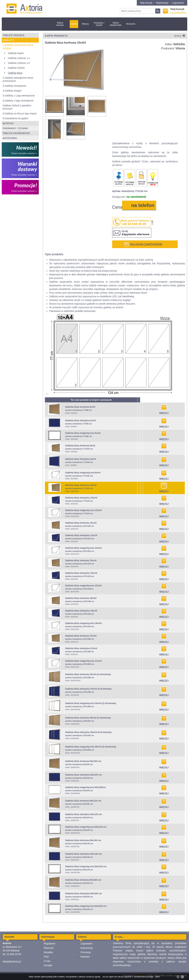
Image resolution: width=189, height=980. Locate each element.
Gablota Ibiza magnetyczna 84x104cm (86, 787)
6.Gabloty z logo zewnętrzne (18, 101)
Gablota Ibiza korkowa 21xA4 (81, 636)
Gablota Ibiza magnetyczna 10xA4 (83, 510)
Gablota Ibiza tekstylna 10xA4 (81, 498)
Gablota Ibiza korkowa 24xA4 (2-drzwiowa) (88, 674)
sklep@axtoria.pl (12, 962)
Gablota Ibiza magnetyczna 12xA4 (83, 548)
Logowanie (178, 3)
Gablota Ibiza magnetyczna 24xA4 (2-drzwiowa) (91, 703)
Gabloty (74, 24)
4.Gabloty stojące (12, 91)
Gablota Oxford (16, 68)
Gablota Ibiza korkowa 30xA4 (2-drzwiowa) (88, 718)
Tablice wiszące (60, 24)
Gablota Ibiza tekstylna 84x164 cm (83, 893)
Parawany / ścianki (99, 24)
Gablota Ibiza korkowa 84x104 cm (83, 761)
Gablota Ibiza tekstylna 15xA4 (81, 573)
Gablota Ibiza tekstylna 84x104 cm (83, 775)
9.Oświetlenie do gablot (15, 118)
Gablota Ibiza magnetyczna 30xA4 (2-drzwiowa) (91, 747)
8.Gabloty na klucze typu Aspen (20, 113)
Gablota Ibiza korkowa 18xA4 (81, 598)
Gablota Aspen (16, 53)
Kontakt (48, 965)
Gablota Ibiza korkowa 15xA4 (81, 560)
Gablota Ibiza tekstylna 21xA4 (81, 648)
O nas (47, 961)
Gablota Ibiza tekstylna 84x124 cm (83, 814)
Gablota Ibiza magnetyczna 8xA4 (83, 473)
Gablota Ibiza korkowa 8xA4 (80, 446)
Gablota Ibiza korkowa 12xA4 (81, 523)
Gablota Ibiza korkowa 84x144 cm (83, 840)
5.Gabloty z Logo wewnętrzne (19, 96)
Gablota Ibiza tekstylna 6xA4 (81, 420)
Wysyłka (48, 952)
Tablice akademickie (116, 24)
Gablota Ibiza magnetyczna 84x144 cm (86, 866)
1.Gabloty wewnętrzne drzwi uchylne (18, 47)
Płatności (49, 948)
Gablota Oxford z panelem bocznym (17, 107)
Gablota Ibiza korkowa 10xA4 (81, 485)
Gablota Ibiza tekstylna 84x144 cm (83, 854)
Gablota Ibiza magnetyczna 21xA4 (83, 661)
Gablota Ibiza (15, 73)
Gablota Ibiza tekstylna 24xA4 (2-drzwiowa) (88, 689)
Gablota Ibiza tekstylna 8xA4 (81, 459)
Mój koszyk (146, 3)
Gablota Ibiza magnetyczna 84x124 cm (86, 827)
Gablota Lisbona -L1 (19, 58)
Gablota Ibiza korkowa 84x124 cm (83, 801)
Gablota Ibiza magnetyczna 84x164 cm (86, 906)
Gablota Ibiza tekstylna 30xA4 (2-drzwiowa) (88, 732)
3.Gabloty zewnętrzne (14, 86)
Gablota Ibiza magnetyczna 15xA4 (83, 586)
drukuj (180, 36)
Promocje (86, 952)
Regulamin (50, 944)
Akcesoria (131, 24)
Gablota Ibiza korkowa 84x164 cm (83, 880)
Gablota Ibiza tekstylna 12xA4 (81, 535)
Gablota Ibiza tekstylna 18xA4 (81, 611)
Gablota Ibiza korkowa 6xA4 (80, 407)
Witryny (85, 24)
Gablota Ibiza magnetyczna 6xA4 (83, 433)
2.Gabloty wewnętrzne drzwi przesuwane (18, 79)
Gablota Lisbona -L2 (19, 63)
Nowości (85, 957)
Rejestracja (162, 3)
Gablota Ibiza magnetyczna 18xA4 (83, 623)
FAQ (46, 957)
